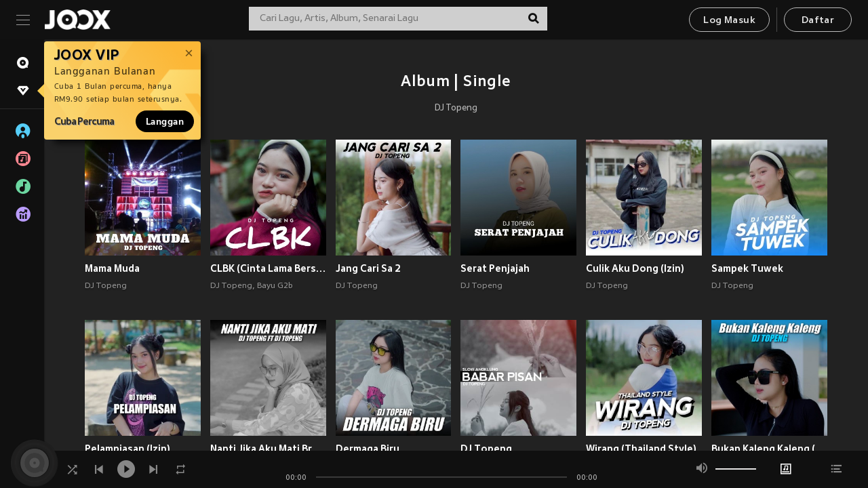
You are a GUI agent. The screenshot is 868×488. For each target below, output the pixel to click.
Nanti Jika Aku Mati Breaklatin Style (268, 449)
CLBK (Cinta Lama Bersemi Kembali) (268, 268)
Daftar (818, 21)
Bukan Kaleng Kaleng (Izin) (769, 449)
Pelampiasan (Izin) (127, 449)
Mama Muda (112, 268)
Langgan (165, 121)
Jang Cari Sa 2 (368, 268)
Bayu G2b (275, 286)
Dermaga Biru (368, 449)
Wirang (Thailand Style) (641, 449)
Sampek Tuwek (747, 268)
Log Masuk (729, 21)
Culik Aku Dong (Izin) (635, 268)
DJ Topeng (456, 108)
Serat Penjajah (495, 268)
